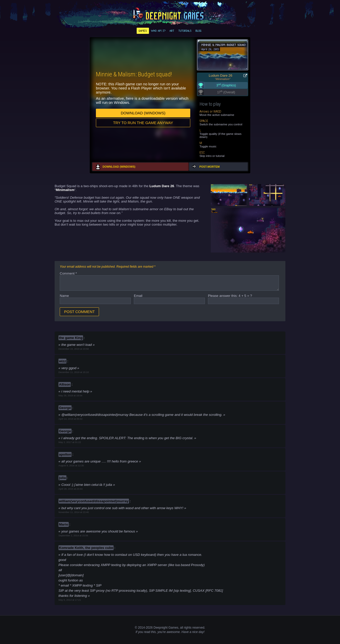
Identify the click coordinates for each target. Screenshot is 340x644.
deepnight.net (170, 14)
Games (143, 31)
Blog (199, 31)
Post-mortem (209, 167)
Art (172, 31)
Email (138, 296)
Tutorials (185, 31)
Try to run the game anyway (143, 123)
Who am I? (158, 31)
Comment (68, 273)
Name (64, 296)
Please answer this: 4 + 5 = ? (230, 296)
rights (188, 628)
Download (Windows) (143, 113)
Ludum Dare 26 (221, 76)
